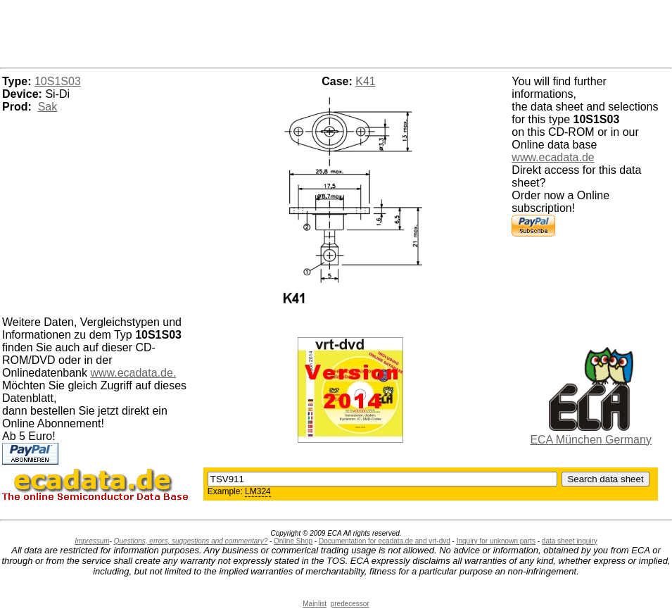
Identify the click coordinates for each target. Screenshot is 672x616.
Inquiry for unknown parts (496, 541)
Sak (48, 107)
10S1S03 (58, 81)
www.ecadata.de (553, 157)
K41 (365, 81)
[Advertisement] (336, 32)
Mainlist (315, 604)
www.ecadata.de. (133, 373)
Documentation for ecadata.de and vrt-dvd (385, 541)
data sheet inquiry (570, 541)
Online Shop (293, 541)
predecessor (350, 604)
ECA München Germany (591, 440)
